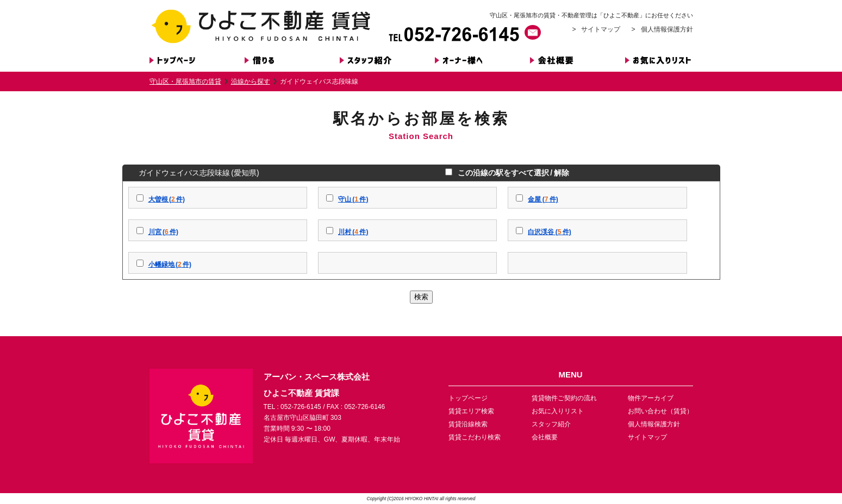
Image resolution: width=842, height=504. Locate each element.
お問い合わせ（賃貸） (660, 411)
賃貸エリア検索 (471, 411)
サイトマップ (601, 29)
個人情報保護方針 (667, 29)
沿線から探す (251, 81)
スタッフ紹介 (551, 424)
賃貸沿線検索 (468, 424)
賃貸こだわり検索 (475, 437)
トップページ (468, 398)
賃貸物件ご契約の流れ (564, 398)
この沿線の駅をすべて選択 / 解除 (512, 173)
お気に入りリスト (558, 411)
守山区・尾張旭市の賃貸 (185, 81)
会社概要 (545, 437)
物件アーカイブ (651, 398)
